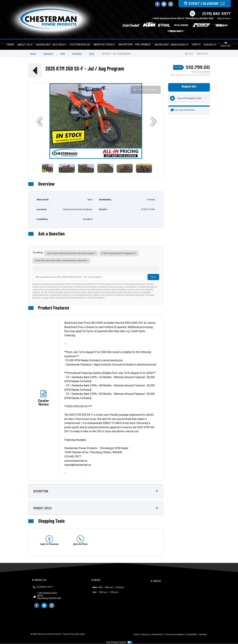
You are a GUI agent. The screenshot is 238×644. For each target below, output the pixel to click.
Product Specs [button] (43, 508)
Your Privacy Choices (119, 642)
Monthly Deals (104, 44)
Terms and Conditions (174, 634)
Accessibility (191, 634)
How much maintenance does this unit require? (71, 253)
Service (210, 45)
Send (153, 277)
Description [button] (41, 491)
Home (10, 44)
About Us (25, 45)
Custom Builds (80, 44)
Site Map (203, 634)
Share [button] (189, 54)
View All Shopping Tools (186, 98)
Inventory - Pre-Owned (135, 44)
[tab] (96, 491)
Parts (196, 44)
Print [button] (203, 54)
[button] (35, 71)
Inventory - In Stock (51, 45)
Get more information (183, 110)
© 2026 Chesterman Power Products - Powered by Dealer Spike (58, 634)
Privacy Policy (157, 634)
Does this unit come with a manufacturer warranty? (61, 260)
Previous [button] (34, 170)
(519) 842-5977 (45, 587)
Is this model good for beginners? (119, 253)
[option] (96, 121)
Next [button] (158, 170)
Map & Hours (224, 18)
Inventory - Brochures (171, 45)
